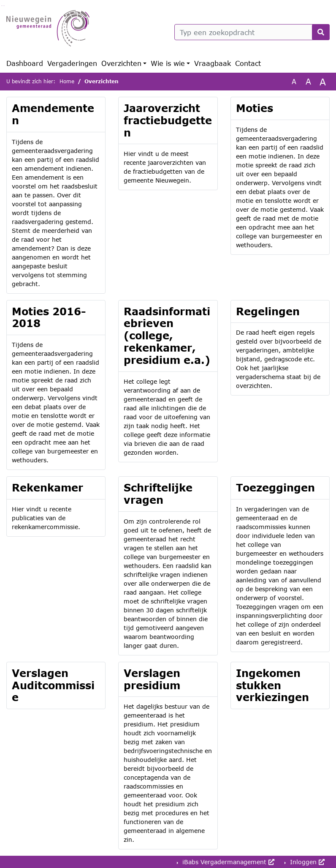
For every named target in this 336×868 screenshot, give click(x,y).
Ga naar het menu (4, 6)
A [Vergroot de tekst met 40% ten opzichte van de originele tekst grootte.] (323, 82)
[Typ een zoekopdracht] (252, 32)
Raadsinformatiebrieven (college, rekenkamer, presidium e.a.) (167, 336)
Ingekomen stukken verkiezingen (272, 685)
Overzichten (121, 63)
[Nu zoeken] (321, 32)
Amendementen (53, 114)
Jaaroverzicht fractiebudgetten (168, 120)
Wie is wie (168, 63)
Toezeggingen (275, 487)
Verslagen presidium (152, 679)
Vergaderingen (72, 63)
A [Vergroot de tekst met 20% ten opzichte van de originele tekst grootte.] (308, 81)
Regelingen (268, 311)
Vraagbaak (213, 63)
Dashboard (25, 63)
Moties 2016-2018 (49, 317)
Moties (255, 108)
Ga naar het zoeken (2, 6)
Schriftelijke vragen (158, 494)
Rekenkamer (47, 487)
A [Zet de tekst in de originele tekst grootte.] (294, 81)
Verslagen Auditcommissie (53, 685)
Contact (248, 63)
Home (67, 81)
